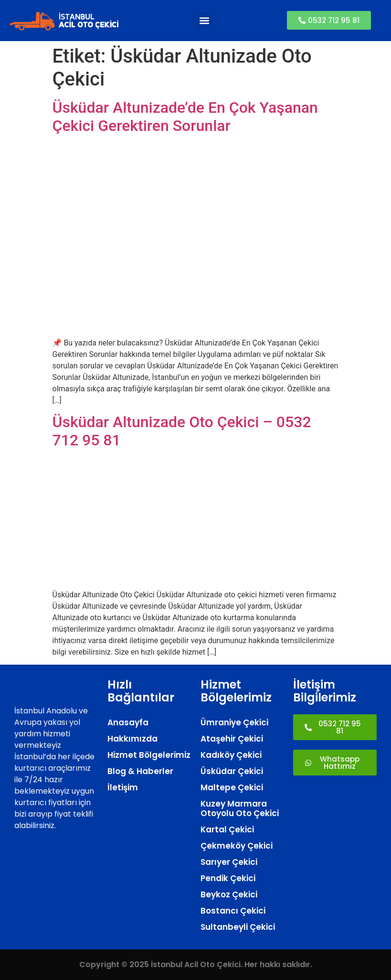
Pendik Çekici (228, 878)
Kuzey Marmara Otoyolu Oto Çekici (240, 808)
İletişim (123, 787)
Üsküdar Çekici (232, 771)
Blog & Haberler (140, 771)
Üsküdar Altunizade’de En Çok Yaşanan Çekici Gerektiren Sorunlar (185, 117)
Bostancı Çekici (233, 911)
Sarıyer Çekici (229, 862)
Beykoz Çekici (229, 894)
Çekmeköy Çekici (237, 846)
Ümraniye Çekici (234, 722)
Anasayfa (128, 722)
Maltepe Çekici (232, 787)
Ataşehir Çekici (232, 739)
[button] (204, 20)
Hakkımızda (132, 739)
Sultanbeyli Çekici (238, 927)
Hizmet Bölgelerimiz (149, 755)
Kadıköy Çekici (231, 755)
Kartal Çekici (227, 829)
